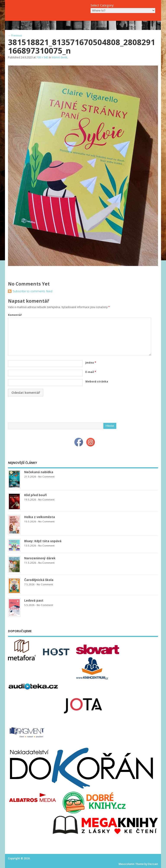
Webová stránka (97, 381)
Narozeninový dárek (40, 558)
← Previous (15, 35)
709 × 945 (42, 57)
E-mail (91, 372)
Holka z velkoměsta (40, 517)
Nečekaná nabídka (39, 472)
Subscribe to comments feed (33, 291)
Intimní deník (59, 57)
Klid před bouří (35, 495)
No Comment (46, 477)
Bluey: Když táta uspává (43, 541)
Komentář (15, 315)
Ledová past (34, 600)
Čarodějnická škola (39, 580)
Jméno (91, 363)
